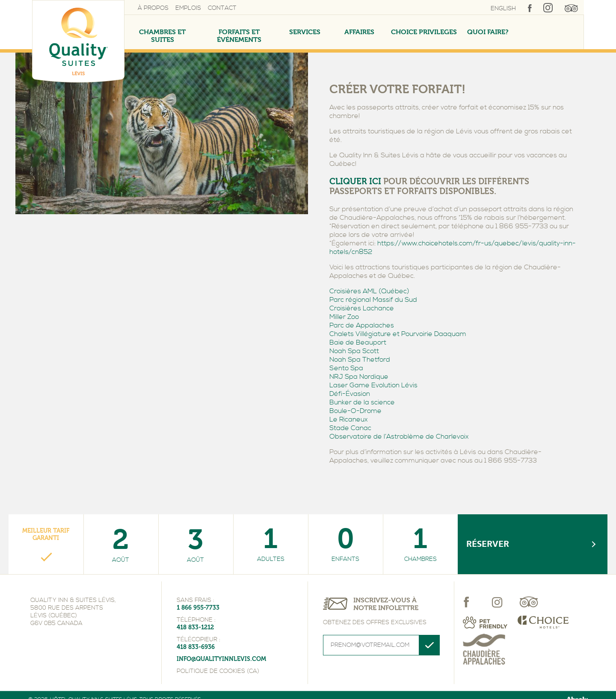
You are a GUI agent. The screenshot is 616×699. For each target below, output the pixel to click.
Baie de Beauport (358, 342)
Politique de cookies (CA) (218, 671)
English (503, 9)
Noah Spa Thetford (360, 360)
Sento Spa (346, 368)
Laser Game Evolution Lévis (373, 385)
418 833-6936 (196, 647)
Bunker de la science (362, 402)
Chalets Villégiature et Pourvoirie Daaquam (398, 334)
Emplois (188, 8)
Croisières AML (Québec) (369, 291)
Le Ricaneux (349, 419)
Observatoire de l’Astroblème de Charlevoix (399, 437)
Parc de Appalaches (362, 325)
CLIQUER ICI (355, 181)
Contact (222, 8)
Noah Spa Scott (354, 351)
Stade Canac (350, 428)
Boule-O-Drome (355, 411)
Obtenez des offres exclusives (375, 622)
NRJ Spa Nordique (359, 377)
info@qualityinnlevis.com (221, 659)
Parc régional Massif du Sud (373, 300)
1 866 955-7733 (198, 608)
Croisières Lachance (362, 308)
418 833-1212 (195, 627)
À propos (153, 8)
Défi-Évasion (350, 394)
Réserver (488, 544)
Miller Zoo (344, 317)
